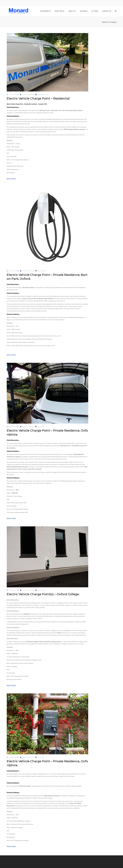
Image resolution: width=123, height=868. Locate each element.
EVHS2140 (15, 493)
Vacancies (84, 11)
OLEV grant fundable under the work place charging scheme (43, 642)
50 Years (95, 11)
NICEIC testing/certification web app (74, 129)
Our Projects (45, 11)
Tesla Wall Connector (28, 288)
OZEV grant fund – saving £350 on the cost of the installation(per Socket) (61, 110)
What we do (60, 11)
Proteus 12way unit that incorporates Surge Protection (38, 299)
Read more (11, 179)
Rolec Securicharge (25, 786)
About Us (72, 11)
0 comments (13, 94)
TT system (58, 633)
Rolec (17, 490)
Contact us (107, 11)
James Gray (31, 94)
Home (104, 22)
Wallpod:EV (27, 614)
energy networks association (52, 796)
